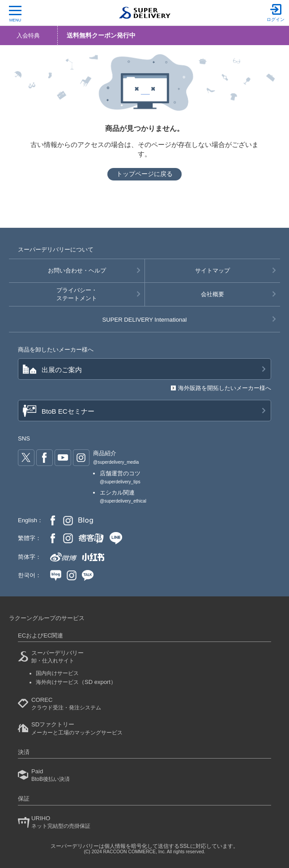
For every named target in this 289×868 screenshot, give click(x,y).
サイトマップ (212, 270)
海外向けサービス (76, 682)
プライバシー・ (77, 295)
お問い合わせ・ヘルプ (77, 270)
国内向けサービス (57, 673)
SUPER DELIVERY (145, 320)
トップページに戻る (144, 174)
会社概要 (212, 294)
